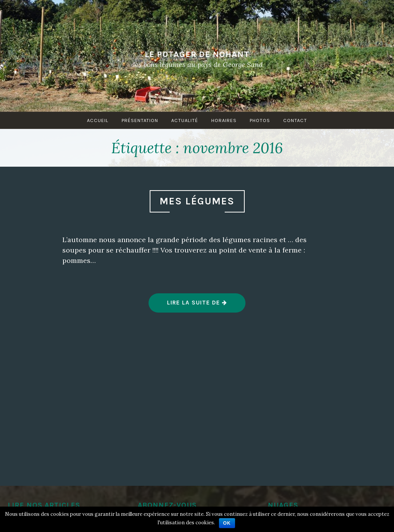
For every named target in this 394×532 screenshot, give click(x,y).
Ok (227, 523)
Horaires (224, 120)
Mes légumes (197, 201)
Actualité (185, 120)
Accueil (98, 120)
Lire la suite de (197, 306)
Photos (260, 120)
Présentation (140, 120)
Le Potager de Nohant (197, 54)
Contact (295, 120)
